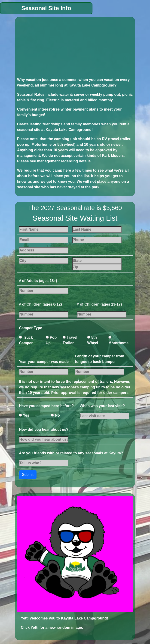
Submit (28, 475)
